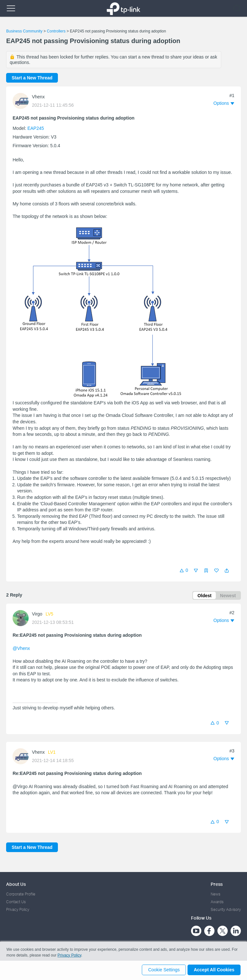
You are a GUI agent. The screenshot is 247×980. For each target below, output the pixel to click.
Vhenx (38, 97)
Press (217, 884)
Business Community (24, 31)
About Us (16, 884)
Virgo (37, 615)
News (215, 894)
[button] (227, 571)
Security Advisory (226, 910)
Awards (217, 902)
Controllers (56, 31)
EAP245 (36, 128)
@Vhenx (21, 649)
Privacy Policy (18, 910)
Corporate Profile (21, 894)
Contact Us (16, 902)
